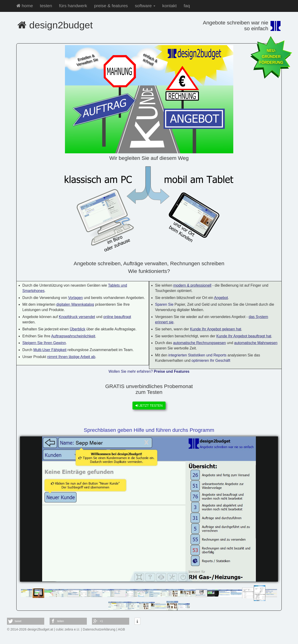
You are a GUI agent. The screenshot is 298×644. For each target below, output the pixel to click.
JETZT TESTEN (149, 406)
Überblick (78, 329)
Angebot (221, 298)
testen (46, 6)
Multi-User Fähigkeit (50, 350)
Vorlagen (76, 298)
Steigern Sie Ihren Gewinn (44, 343)
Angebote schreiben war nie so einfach (235, 25)
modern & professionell (192, 285)
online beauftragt (117, 317)
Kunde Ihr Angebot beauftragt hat (244, 336)
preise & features (111, 6)
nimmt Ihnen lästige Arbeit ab (71, 357)
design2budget (55, 25)
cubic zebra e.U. (68, 629)
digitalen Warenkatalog (75, 304)
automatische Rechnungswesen (199, 343)
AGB (122, 629)
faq (187, 6)
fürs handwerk (73, 6)
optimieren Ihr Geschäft (211, 361)
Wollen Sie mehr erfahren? (149, 371)
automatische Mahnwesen (256, 343)
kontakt (169, 6)
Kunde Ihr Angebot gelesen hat (216, 329)
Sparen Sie (164, 304)
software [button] (145, 6)
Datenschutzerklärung (99, 629)
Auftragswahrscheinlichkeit (73, 336)
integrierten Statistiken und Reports (197, 355)
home (25, 6)
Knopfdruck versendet (77, 317)
